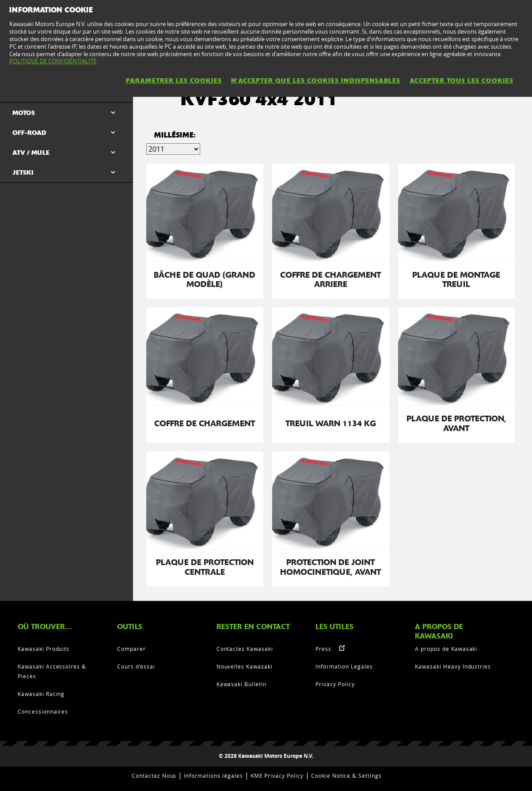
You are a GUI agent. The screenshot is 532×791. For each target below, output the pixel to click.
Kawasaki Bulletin (241, 684)
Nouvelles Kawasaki (245, 666)
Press (323, 649)
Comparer (131, 649)
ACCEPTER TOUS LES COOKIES (462, 80)
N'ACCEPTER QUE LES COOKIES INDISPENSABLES (316, 80)
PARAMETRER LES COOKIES (174, 80)
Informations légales (213, 776)
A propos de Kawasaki (446, 649)
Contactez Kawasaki (245, 649)
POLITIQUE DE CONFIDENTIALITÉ (53, 61)
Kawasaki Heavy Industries (453, 666)
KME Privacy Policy (277, 776)
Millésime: (175, 135)
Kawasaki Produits (44, 649)
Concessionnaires (43, 711)
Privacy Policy (335, 684)
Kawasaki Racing (41, 694)
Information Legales (344, 666)
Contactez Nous (154, 776)
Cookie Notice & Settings (346, 776)
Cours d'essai (136, 666)
